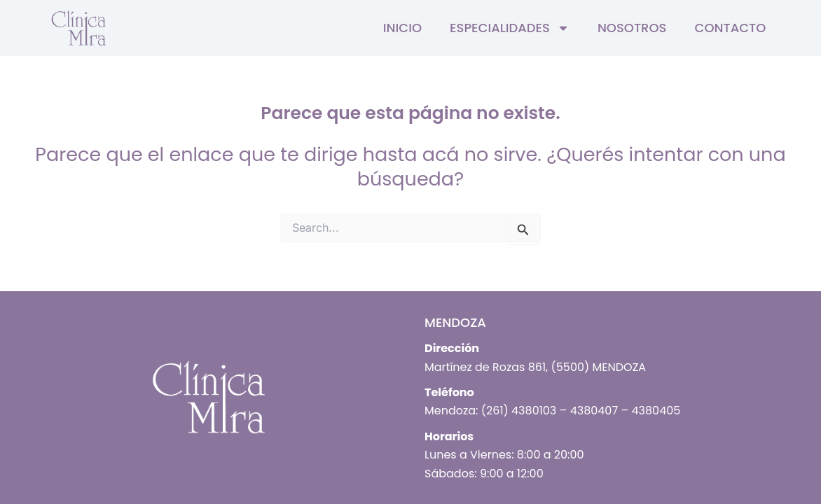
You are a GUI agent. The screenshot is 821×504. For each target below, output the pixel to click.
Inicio (402, 28)
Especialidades (510, 28)
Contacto (730, 28)
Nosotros (632, 28)
